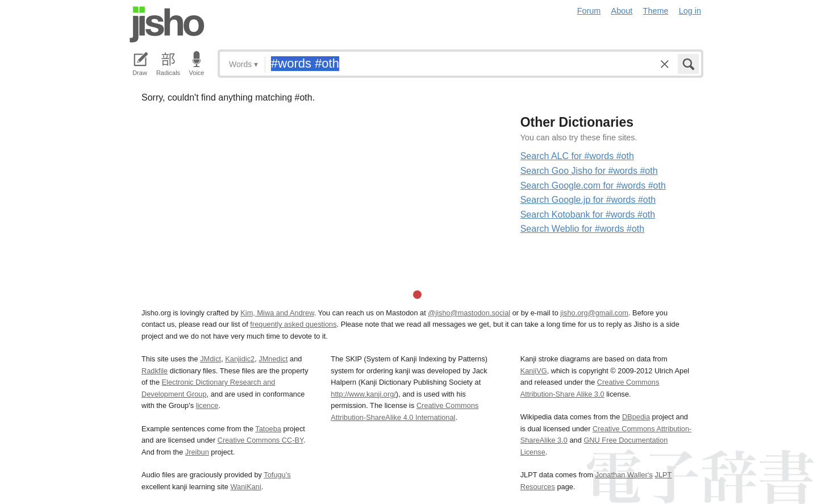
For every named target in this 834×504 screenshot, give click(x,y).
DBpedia (636, 417)
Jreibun (197, 452)
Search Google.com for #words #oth (593, 186)
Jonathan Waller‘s (624, 475)
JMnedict (273, 359)
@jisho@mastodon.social (469, 313)
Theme (656, 11)
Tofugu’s (277, 475)
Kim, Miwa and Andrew (277, 313)
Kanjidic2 (240, 359)
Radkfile (155, 371)
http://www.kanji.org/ (363, 394)
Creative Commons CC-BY (260, 440)
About (622, 11)
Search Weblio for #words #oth (582, 229)
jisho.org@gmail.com (594, 313)
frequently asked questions (293, 324)
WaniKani (246, 487)
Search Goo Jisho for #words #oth (589, 171)
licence (207, 405)
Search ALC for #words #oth (577, 156)
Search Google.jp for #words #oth (588, 200)
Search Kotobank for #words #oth (588, 214)
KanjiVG (534, 371)
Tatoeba (268, 429)
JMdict (210, 359)
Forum (589, 11)
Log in (690, 11)
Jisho (167, 24)
